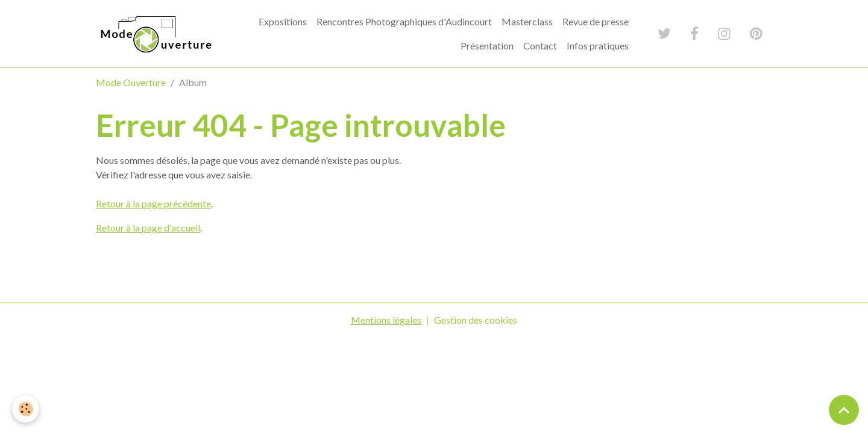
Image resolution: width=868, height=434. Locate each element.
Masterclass (527, 21)
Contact (540, 46)
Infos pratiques (598, 46)
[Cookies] (26, 409)
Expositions (283, 21)
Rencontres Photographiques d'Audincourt (404, 21)
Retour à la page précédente (153, 203)
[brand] (155, 33)
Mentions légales (386, 320)
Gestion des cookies (476, 320)
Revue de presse (596, 21)
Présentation (487, 46)
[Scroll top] (844, 410)
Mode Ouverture (131, 82)
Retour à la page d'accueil (148, 228)
